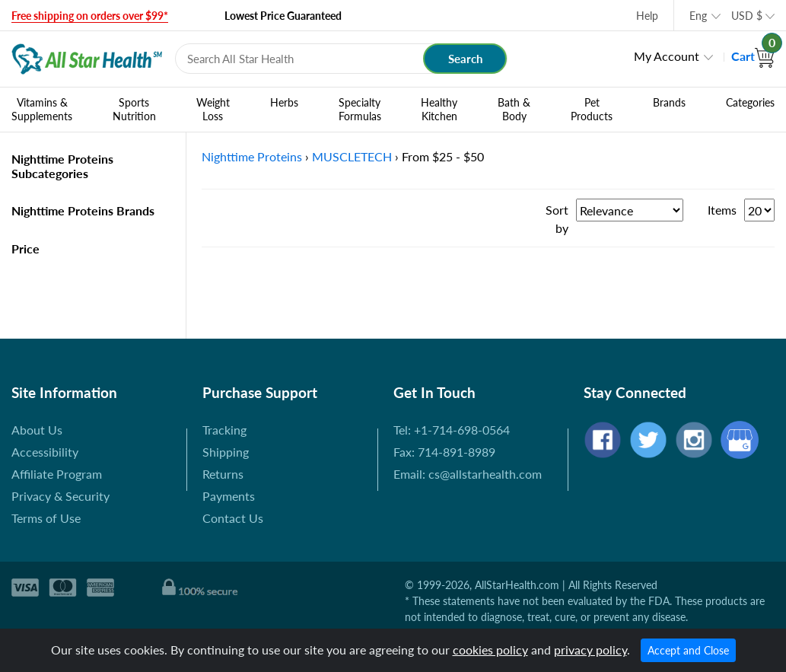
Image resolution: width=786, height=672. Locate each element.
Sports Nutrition (134, 110)
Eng (698, 16)
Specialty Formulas (360, 110)
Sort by (557, 219)
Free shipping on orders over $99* (90, 16)
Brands (669, 103)
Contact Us (233, 518)
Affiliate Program (57, 474)
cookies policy (490, 650)
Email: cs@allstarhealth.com (468, 474)
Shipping (226, 452)
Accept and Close (688, 650)
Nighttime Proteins (252, 156)
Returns (223, 474)
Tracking (224, 430)
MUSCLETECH (352, 156)
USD (747, 16)
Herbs (284, 103)
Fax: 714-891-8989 (444, 452)
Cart (753, 56)
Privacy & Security (60, 496)
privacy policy (590, 650)
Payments (229, 496)
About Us (37, 430)
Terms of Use (46, 518)
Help (647, 16)
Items (722, 210)
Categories (750, 103)
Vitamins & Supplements (42, 110)
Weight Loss (213, 110)
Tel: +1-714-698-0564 (452, 430)
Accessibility (45, 452)
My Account (667, 56)
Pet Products (592, 110)
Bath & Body (514, 110)
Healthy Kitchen (439, 110)
